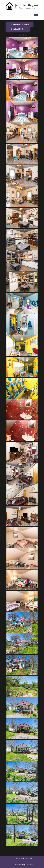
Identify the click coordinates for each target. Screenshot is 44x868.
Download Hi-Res (18, 29)
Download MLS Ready (20, 24)
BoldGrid (28, 859)
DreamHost (31, 865)
